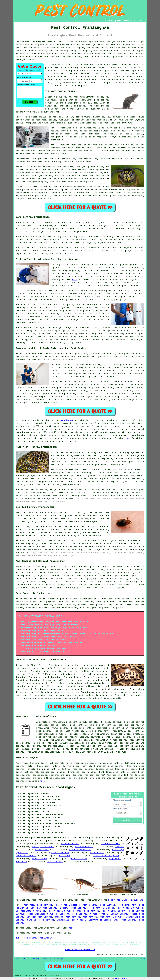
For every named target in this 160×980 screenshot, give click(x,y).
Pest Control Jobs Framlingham (126, 900)
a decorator (97, 853)
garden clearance (59, 853)
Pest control (23, 420)
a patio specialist (80, 850)
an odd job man (70, 844)
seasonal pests (79, 86)
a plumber (115, 859)
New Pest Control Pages (32, 959)
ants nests (74, 148)
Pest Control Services (130, 908)
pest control (102, 100)
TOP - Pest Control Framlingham (34, 938)
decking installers (43, 847)
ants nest (131, 151)
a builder (64, 856)
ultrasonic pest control (91, 746)
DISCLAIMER (138, 21)
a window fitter (110, 844)
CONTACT (128, 21)
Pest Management (127, 905)
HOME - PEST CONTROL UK (80, 949)
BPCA (75, 280)
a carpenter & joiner (106, 856)
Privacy (142, 959)
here (127, 438)
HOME (105, 21)
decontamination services (51, 734)
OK (131, 978)
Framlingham (66, 420)
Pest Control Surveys (111, 917)
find (25, 763)
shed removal (40, 859)
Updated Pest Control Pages (53, 959)
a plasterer (42, 850)
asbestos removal (26, 856)
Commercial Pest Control (38, 905)
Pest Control (90, 905)
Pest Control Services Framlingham (46, 787)
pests (101, 68)
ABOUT (119, 21)
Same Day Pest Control (44, 908)
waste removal (55, 862)
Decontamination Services (30, 911)
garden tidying (78, 859)
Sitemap (18, 959)
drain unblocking (84, 847)
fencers (119, 847)
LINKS (112, 21)
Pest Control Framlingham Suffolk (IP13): (40, 42)
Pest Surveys (108, 905)
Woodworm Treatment (100, 920)
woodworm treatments (98, 731)
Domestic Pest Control (73, 908)
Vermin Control (99, 914)
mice (70, 123)
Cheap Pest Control (88, 911)
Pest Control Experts (67, 905)
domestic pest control (120, 746)
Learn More (121, 978)
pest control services (95, 438)
